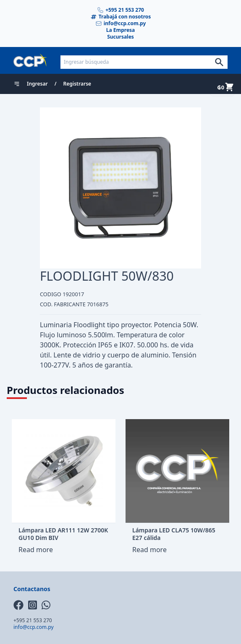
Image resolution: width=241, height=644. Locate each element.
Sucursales (120, 37)
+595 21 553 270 (120, 10)
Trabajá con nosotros (121, 17)
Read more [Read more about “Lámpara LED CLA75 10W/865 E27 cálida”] (149, 550)
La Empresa (121, 30)
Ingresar (37, 84)
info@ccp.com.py (121, 23)
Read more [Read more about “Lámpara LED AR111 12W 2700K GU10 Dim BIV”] (36, 550)
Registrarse (77, 84)
